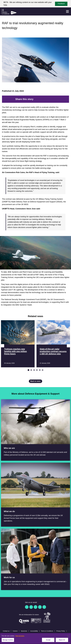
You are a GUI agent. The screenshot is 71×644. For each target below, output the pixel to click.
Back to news (35, 381)
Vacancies (24, 631)
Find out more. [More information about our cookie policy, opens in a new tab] (20, 636)
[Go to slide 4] (37, 370)
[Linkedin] (35, 607)
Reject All (62, 640)
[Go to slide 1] (28, 370)
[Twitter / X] (31, 607)
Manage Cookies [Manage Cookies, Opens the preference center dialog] (8, 640)
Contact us (6, 631)
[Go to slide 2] (31, 370)
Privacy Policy (61, 631)
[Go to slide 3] (34, 370)
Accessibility (34, 631)
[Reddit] (41, 99)
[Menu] (67, 11)
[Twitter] (38, 99)
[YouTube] (40, 607)
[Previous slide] (3, 346)
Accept (48, 640)
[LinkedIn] (45, 99)
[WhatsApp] (48, 99)
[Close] (68, 636)
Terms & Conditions (47, 631)
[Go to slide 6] (43, 370)
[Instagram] (44, 607)
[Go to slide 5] (40, 370)
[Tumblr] (51, 99)
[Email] (54, 99)
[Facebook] (35, 99)
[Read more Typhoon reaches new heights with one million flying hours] (18, 344)
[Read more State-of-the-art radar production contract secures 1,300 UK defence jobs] (53, 344)
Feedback (61, 4)
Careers (15, 631)
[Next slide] (68, 346)
